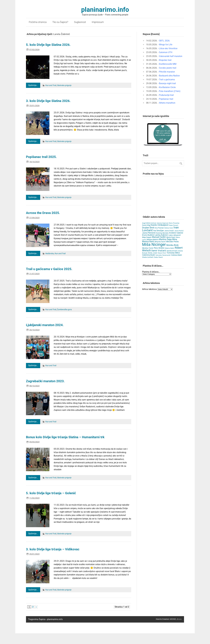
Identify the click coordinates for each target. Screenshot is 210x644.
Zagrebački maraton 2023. (45, 381)
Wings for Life (166, 45)
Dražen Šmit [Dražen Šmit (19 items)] (148, 228)
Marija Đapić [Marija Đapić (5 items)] (171, 237)
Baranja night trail (167, 83)
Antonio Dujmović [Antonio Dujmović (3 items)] (163, 223)
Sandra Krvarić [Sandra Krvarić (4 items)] (172, 251)
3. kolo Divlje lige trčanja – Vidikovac (53, 549)
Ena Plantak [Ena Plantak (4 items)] (159, 228)
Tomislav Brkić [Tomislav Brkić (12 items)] (173, 253)
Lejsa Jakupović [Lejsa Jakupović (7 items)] (175, 235)
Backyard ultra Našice (169, 76)
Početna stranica (38, 22)
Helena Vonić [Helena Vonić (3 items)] (169, 228)
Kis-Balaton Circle (167, 87)
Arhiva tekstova (149, 289)
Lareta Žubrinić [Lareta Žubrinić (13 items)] (161, 235)
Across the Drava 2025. (43, 213)
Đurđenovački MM (168, 64)
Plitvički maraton (167, 72)
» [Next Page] (36, 607)
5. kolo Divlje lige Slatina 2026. (48, 45)
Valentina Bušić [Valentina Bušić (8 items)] (149, 255)
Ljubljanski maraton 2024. (45, 325)
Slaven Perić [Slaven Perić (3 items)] (162, 253)
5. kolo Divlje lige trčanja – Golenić (51, 493)
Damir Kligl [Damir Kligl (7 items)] (146, 225)
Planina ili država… (151, 272)
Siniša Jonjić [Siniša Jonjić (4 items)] (153, 253)
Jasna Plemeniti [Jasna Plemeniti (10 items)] (149, 233)
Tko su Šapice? (60, 22)
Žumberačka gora (64, 310)
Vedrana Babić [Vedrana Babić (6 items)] (177, 255)
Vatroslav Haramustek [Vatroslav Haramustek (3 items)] (163, 255)
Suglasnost (80, 22)
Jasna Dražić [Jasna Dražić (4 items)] (169, 231)
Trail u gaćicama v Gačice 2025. (49, 269)
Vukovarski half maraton (171, 56)
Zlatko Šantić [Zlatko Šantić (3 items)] (158, 257)
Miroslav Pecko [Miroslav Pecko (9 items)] (172, 242)
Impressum (98, 22)
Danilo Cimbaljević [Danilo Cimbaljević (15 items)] (160, 225)
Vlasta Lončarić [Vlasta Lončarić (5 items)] (148, 257)
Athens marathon (167, 103)
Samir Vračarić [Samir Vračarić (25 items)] (159, 251)
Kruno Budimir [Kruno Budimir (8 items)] (148, 235)
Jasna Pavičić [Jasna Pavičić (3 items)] (179, 231)
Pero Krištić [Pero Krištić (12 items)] (159, 248)
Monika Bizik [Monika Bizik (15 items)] (172, 245)
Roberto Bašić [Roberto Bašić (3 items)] (170, 248)
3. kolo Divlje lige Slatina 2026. (48, 101)
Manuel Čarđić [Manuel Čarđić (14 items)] (159, 237)
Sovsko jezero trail (168, 68)
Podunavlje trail (166, 95)
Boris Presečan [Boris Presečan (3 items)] (174, 223)
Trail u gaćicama (167, 80)
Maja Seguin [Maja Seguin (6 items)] (147, 237)
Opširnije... (33, 85)
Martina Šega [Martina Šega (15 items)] (165, 239)
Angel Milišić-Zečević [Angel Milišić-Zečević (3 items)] (149, 223)
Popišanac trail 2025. (41, 157)
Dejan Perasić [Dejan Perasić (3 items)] (174, 225)
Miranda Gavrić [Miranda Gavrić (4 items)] (160, 242)
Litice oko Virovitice (168, 48)
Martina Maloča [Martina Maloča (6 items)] (153, 239)
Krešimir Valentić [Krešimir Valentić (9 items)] (176, 233)
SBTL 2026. (165, 41)
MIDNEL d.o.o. (176, 619)
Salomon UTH (166, 52)
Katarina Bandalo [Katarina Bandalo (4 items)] (162, 233)
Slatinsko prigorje (64, 85)
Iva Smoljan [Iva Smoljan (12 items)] (159, 231)
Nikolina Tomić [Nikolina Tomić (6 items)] (148, 248)
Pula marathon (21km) (170, 91)
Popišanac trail (166, 99)
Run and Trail (51, 85)
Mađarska (50, 254)
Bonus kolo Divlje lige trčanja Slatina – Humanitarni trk (65, 437)
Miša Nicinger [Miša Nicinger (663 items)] (154, 244)
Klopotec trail (165, 60)
